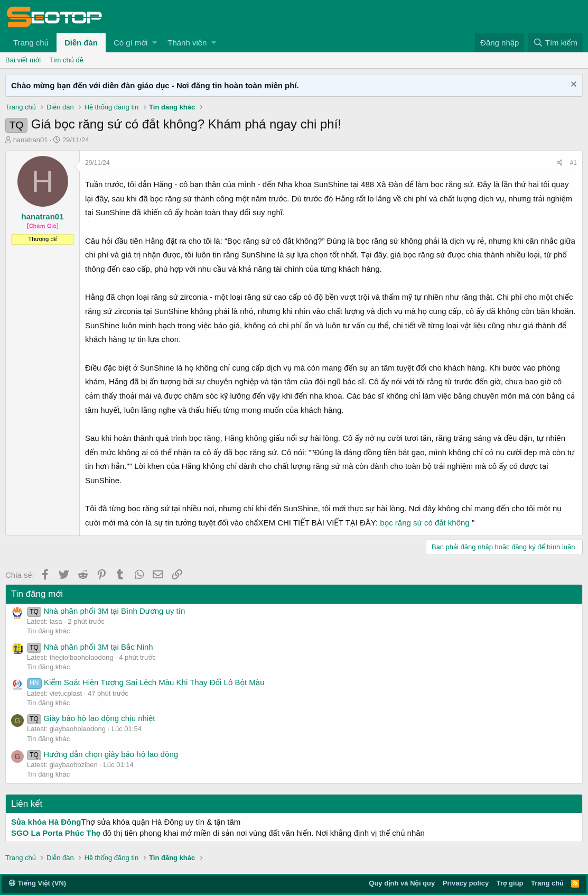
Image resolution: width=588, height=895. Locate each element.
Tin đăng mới (37, 594)
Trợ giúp (510, 883)
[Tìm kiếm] (556, 43)
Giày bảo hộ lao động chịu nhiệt (91, 718)
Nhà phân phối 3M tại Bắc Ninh (90, 647)
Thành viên (187, 43)
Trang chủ (31, 43)
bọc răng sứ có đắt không (424, 523)
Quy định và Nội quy (402, 883)
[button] (155, 43)
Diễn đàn (81, 43)
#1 (573, 163)
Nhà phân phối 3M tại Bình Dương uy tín (106, 611)
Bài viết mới (23, 60)
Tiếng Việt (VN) (38, 883)
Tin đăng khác (48, 631)
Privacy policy (466, 883)
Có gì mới (130, 43)
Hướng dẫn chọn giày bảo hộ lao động (102, 754)
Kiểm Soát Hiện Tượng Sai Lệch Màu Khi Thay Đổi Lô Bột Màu (146, 682)
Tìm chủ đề (66, 60)
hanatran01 (31, 140)
